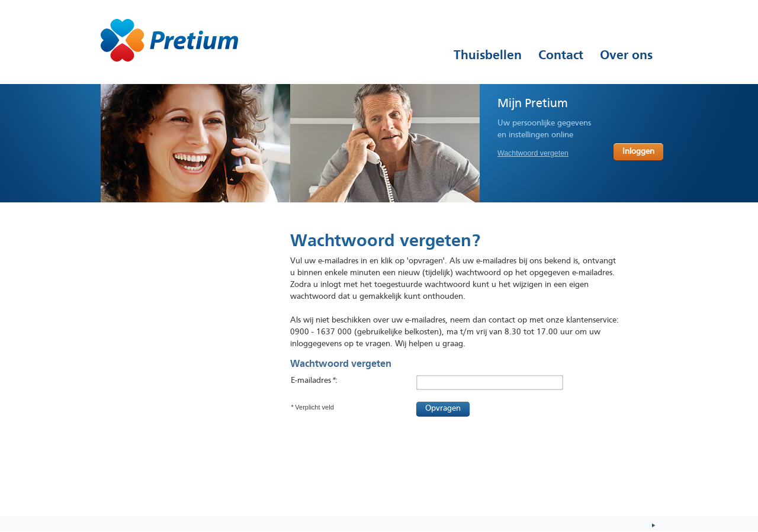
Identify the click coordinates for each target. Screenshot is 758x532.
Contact (561, 55)
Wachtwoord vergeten (533, 153)
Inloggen (638, 152)
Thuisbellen (488, 55)
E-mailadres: (314, 381)
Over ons (626, 55)
